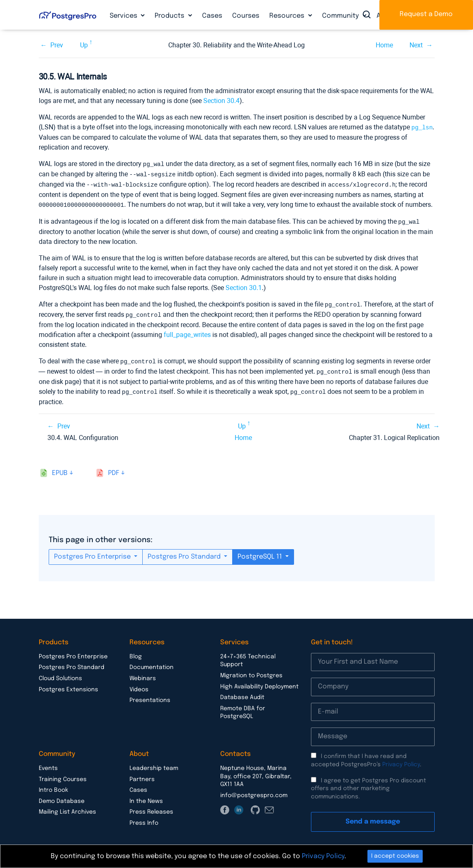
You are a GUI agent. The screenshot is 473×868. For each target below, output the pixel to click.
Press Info (144, 819)
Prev (57, 45)
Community (341, 16)
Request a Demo (426, 14)
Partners (142, 775)
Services (124, 16)
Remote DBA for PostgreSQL (243, 708)
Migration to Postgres (251, 671)
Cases (212, 16)
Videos (139, 685)
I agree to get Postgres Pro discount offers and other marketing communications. (368, 784)
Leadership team (154, 764)
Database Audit (242, 693)
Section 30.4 (221, 101)
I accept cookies (395, 856)
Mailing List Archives (67, 807)
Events (48, 764)
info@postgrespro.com (254, 791)
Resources (288, 16)
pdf (114, 469)
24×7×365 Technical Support (248, 656)
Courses (246, 16)
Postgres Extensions (68, 685)
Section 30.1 (244, 285)
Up (84, 45)
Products (170, 16)
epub (60, 469)
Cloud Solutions (60, 674)
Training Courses (63, 775)
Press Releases (151, 807)
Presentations (150, 696)
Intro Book (53, 786)
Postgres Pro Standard (185, 552)
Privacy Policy (401, 760)
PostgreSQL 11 (261, 552)
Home (384, 45)
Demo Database (62, 797)
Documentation (152, 663)
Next (416, 45)
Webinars (143, 674)
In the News (146, 797)
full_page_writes (187, 331)
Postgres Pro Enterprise (93, 552)
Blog (136, 652)
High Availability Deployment (259, 682)
